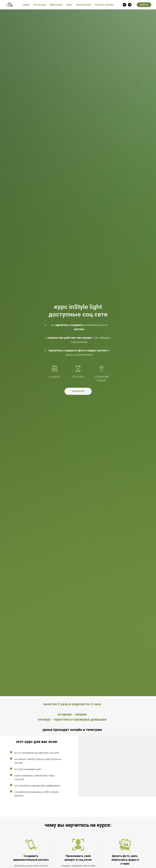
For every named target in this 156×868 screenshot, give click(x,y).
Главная (26, 5)
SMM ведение (56, 5)
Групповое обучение (104, 5)
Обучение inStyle (83, 5)
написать (144, 5)
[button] (78, 391)
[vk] (124, 5)
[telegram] (130, 5)
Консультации (40, 5)
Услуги (69, 5)
